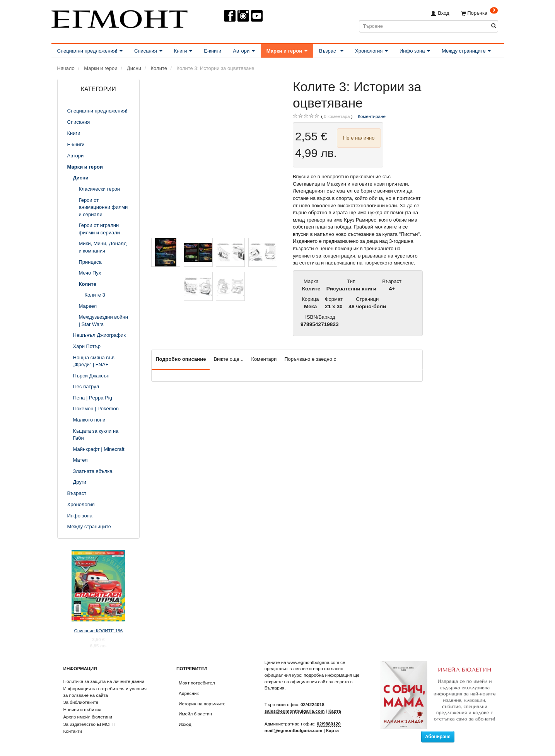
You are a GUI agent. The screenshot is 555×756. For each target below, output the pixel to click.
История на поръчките (202, 704)
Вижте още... (228, 359)
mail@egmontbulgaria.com (294, 730)
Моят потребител (197, 683)
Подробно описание (181, 359)
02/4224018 (313, 704)
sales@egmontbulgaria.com (295, 711)
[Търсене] (494, 26)
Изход (185, 724)
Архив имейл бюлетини (88, 717)
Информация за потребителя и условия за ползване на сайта (105, 692)
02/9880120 (329, 724)
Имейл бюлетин (195, 714)
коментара (337, 116)
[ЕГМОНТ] (120, 18)
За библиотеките (81, 702)
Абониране (438, 737)
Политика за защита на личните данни (104, 681)
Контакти (73, 731)
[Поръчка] (479, 13)
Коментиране (372, 116)
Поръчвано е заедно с (310, 359)
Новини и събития (82, 709)
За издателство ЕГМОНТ (90, 724)
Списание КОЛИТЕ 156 (98, 631)
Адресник (189, 693)
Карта (335, 711)
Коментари (264, 359)
